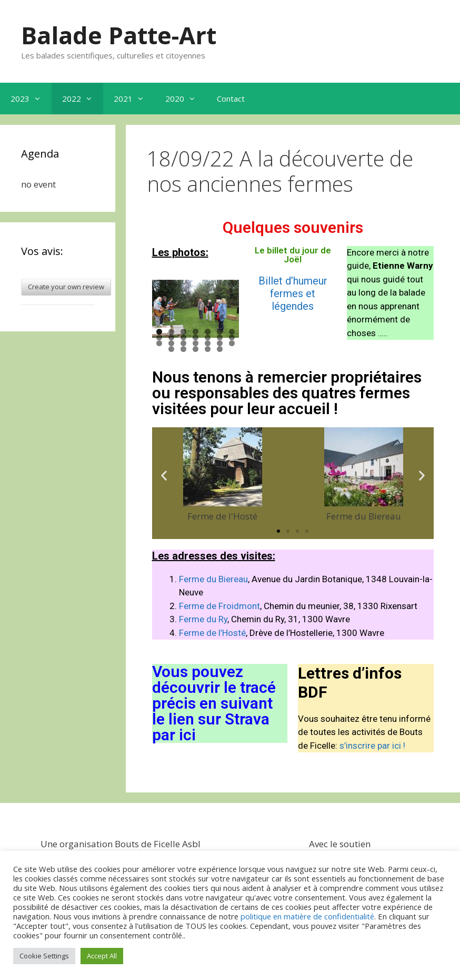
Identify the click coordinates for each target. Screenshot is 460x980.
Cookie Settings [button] (44, 956)
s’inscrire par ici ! (372, 746)
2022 (83, 99)
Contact (231, 99)
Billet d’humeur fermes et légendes (293, 293)
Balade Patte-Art (119, 35)
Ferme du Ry (203, 619)
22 (171, 349)
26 (220, 349)
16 (171, 343)
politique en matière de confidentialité (307, 916)
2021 (134, 99)
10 (183, 337)
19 (208, 343)
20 (220, 343)
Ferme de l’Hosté (212, 633)
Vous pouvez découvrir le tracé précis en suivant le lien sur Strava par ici (214, 703)
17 (183, 343)
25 (208, 349)
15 (159, 343)
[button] (164, 475)
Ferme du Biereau (213, 579)
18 (196, 343)
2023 (31, 99)
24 (196, 349)
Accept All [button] (102, 956)
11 (196, 337)
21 (232, 343)
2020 (186, 99)
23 (183, 349)
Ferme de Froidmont (219, 606)
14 (232, 337)
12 (208, 337)
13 (220, 337)
